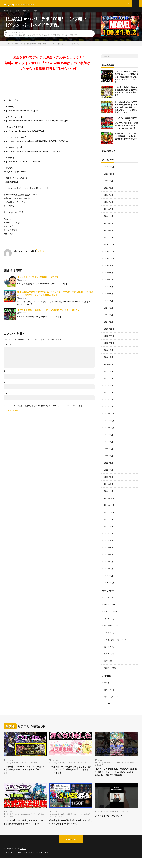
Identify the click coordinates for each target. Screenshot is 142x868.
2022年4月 (109, 472)
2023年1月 (109, 410)
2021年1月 (109, 577)
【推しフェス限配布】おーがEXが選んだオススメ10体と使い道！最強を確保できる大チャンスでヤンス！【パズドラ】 (127, 82)
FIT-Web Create (21, 862)
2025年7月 (109, 200)
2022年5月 (109, 466)
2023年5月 (109, 382)
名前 (6, 377)
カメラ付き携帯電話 (129, 763)
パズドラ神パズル (39, 41)
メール (7, 388)
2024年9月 (109, 270)
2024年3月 (109, 312)
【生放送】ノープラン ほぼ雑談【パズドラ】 (39, 283)
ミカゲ (107, 634)
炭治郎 (40, 13)
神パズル (65, 41)
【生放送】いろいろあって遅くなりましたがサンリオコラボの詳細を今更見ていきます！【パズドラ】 (70, 770)
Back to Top (71, 849)
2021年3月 (109, 563)
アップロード (116, 763)
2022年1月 (109, 493)
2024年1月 (109, 326)
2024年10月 (109, 263)
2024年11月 (109, 256)
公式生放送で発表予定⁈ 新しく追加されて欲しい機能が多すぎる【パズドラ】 (70, 830)
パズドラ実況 (26, 41)
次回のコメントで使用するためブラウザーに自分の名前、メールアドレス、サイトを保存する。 (44, 411)
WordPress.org (110, 704)
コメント (7, 350)
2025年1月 (109, 242)
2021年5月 (109, 549)
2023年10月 (109, 347)
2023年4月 (109, 389)
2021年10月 (109, 514)
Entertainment (25, 819)
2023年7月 (109, 368)
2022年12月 (109, 417)
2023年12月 (109, 333)
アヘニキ (61, 819)
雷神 (106, 661)
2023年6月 (109, 375)
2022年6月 (109, 459)
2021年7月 (109, 535)
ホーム (6, 13)
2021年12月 (109, 500)
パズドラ (17, 13)
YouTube (107, 763)
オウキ (107, 599)
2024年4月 (109, 305)
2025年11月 (109, 173)
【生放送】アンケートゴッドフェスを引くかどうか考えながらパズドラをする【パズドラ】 (25, 770)
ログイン (108, 683)
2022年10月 (109, 431)
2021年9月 (109, 521)
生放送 (21, 38)
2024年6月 (109, 291)
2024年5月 (109, 298)
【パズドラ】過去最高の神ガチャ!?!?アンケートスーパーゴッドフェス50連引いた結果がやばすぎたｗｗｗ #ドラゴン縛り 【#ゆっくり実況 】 (126, 129)
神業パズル (74, 41)
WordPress (45, 862)
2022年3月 (109, 479)
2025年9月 (109, 187)
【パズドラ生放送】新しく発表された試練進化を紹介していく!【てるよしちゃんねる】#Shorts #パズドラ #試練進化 (117, 775)
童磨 (11, 822)
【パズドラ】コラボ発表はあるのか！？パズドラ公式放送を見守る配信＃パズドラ (25, 830)
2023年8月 (109, 361)
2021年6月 (109, 542)
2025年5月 (109, 214)
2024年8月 (109, 277)
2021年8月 (109, 528)
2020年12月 (109, 584)
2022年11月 (109, 424)
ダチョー (15, 763)
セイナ (107, 620)
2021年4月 (109, 556)
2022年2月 (109, 486)
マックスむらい (125, 817)
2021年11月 (109, 507)
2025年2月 (109, 235)
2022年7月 (109, 452)
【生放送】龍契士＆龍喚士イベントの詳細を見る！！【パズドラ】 (49, 316)
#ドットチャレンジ (13, 819)
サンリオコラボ (37, 819)
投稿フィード (110, 690)
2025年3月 (109, 228)
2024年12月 (109, 249)
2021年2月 (109, 570)
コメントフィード (112, 697)
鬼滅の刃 (29, 13)
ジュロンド (109, 613)
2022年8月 (109, 445)
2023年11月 (109, 340)
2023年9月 (109, 354)
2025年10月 (109, 180)
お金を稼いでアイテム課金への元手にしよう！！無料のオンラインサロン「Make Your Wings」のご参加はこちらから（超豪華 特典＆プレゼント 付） (49, 69)
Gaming (10, 41)
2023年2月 (109, 403)
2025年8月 (109, 193)
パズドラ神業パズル (54, 41)
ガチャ (107, 606)
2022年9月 (109, 438)
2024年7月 (109, 284)
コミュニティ (100, 765)
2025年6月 (109, 207)
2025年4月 (109, 221)
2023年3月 (109, 396)
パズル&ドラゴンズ (34, 763)
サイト (6, 399)
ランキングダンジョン (113, 641)
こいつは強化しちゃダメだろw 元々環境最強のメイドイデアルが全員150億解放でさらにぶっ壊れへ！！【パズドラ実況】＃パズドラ (126, 113)
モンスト (76, 819)
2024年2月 (109, 319)
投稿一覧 (41, 257)
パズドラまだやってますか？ (111, 821)
